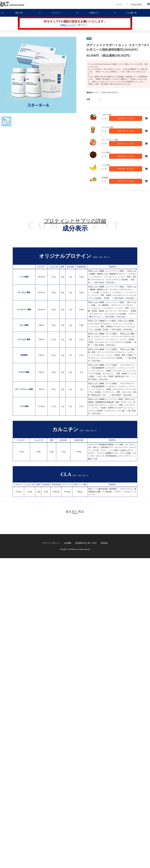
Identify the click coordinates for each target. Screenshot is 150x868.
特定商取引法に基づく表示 (86, 543)
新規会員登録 (137, 4)
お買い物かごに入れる (126, 118)
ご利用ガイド (94, 13)
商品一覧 (19, 13)
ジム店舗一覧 (131, 13)
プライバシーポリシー (51, 543)
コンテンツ (56, 13)
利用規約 (104, 543)
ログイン (119, 4)
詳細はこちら (67, 25)
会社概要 (68, 543)
